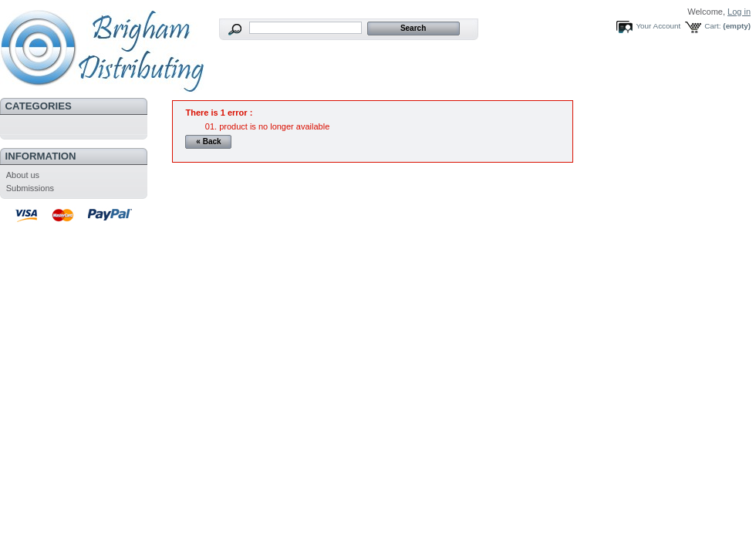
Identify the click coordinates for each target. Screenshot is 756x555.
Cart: (712, 26)
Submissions (30, 188)
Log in (739, 12)
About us (23, 175)
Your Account (658, 26)
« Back (208, 141)
